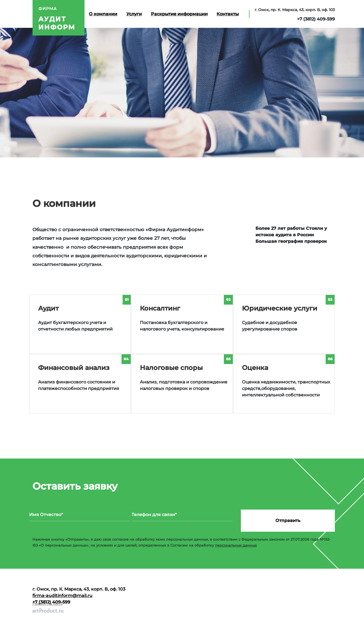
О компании (103, 14)
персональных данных (236, 545)
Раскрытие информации (179, 14)
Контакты (228, 14)
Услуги (134, 14)
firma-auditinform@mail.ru (62, 596)
